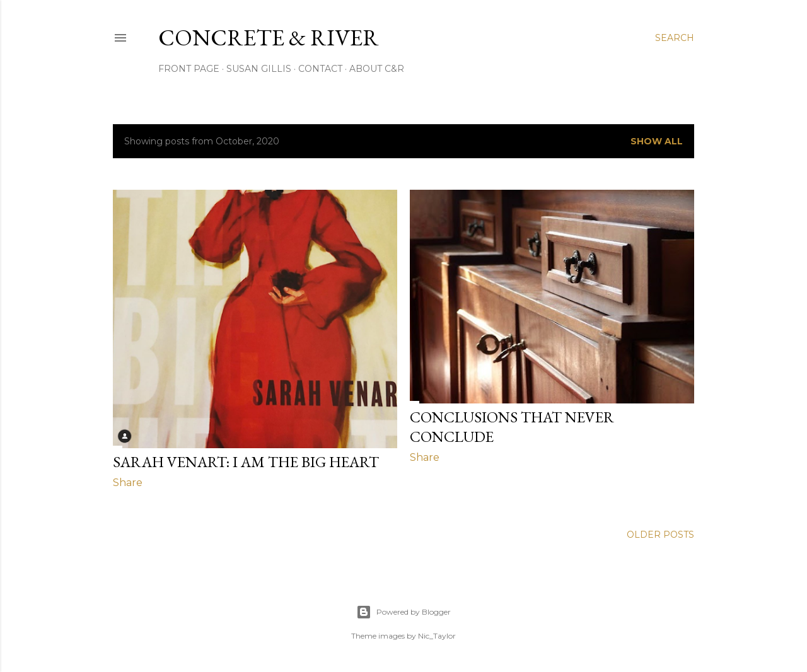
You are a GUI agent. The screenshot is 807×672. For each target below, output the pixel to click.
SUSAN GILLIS (259, 69)
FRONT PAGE (189, 69)
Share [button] (128, 483)
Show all (657, 141)
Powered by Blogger (403, 612)
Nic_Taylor (437, 636)
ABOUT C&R (377, 69)
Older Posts (660, 535)
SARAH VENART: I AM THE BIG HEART (246, 462)
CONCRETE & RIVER (269, 38)
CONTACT (320, 69)
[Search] (675, 38)
